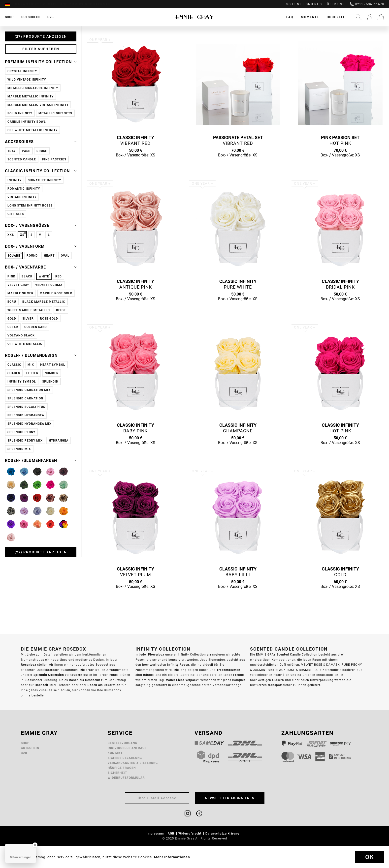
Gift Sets (16, 214)
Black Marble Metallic (44, 302)
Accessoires (41, 142)
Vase (26, 151)
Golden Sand (36, 327)
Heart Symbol (53, 365)
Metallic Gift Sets (55, 113)
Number (52, 373)
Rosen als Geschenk (84, 680)
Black (27, 276)
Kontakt (115, 753)
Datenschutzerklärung (223, 833)
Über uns (336, 4)
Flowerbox (156, 654)
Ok (370, 857)
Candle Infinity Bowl (27, 122)
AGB (172, 833)
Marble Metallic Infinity (31, 96)
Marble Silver (20, 293)
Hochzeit (336, 17)
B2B (24, 753)
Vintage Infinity (22, 197)
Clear (13, 327)
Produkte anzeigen (41, 36)
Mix (31, 365)
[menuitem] (10, 4)
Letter (32, 373)
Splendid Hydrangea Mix (30, 424)
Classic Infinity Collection (41, 171)
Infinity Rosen (178, 665)
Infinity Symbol (22, 381)
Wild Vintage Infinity (27, 79)
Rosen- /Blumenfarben (41, 460)
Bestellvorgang (122, 743)
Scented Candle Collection (297, 654)
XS (22, 235)
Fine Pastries (54, 159)
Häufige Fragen (122, 768)
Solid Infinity (20, 113)
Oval (65, 255)
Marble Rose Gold (56, 293)
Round (32, 255)
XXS (11, 235)
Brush (42, 151)
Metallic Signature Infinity (33, 88)
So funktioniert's (304, 4)
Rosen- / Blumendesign (41, 355)
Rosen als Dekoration (104, 685)
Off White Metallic (25, 344)
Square (14, 255)
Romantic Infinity (24, 189)
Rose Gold (49, 318)
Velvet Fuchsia (49, 285)
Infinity (15, 180)
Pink (11, 276)
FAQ (290, 17)
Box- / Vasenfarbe (41, 267)
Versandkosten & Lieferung (133, 763)
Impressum (156, 833)
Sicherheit (117, 773)
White (44, 276)
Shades (14, 373)
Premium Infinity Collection (41, 62)
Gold (12, 318)
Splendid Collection (49, 675)
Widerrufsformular (126, 778)
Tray (12, 151)
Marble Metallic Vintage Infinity (38, 105)
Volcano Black (21, 335)
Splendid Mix (19, 449)
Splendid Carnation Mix (29, 390)
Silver (28, 318)
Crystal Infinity (22, 71)
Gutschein (30, 748)
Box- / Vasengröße (41, 225)
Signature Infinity (44, 180)
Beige (61, 310)
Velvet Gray (18, 285)
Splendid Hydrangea (26, 415)
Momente (310, 17)
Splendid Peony (21, 432)
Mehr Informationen (172, 857)
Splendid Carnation (25, 398)
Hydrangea (59, 440)
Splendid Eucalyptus (26, 407)
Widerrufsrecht (190, 833)
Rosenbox (29, 665)
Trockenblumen (228, 670)
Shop (25, 743)
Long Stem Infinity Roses (30, 205)
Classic (14, 365)
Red (59, 276)
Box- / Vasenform (41, 246)
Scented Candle (22, 159)
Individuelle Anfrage (127, 748)
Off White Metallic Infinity (32, 130)
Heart (49, 255)
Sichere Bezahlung (125, 758)
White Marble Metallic (29, 310)
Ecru (12, 302)
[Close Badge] (35, 845)
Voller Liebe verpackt (182, 680)
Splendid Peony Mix (25, 440)
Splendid (50, 381)
